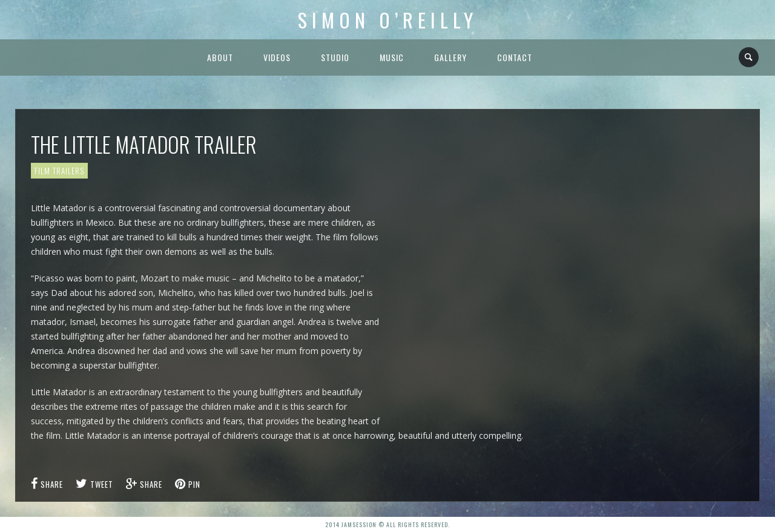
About (220, 57)
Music (392, 57)
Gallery (450, 57)
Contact (515, 57)
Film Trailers (59, 171)
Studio (335, 57)
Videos (277, 57)
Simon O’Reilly (388, 20)
